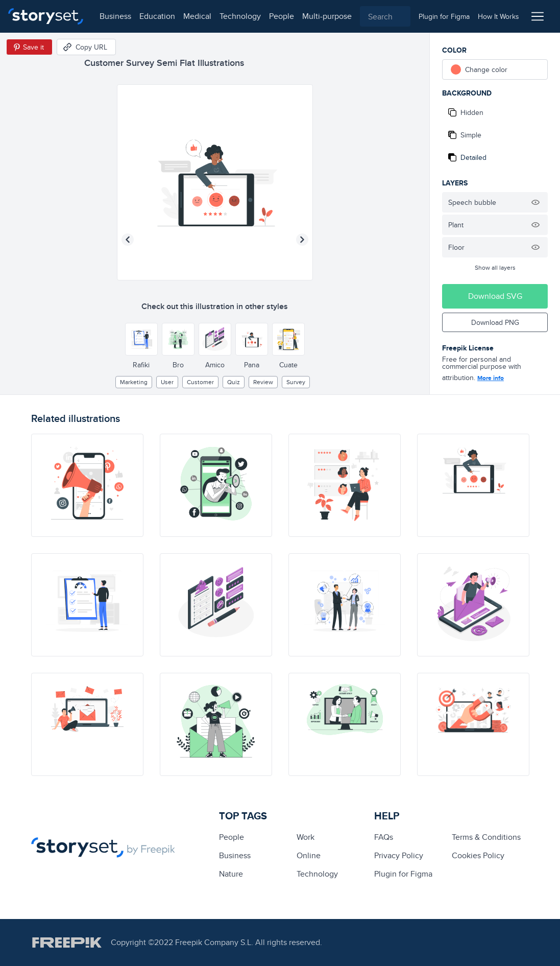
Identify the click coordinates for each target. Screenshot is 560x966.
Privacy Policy (399, 855)
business (115, 16)
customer (200, 382)
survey (296, 382)
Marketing (134, 382)
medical (197, 16)
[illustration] (87, 485)
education (157, 16)
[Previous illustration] (128, 240)
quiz (234, 382)
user (167, 382)
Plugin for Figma (403, 874)
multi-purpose (327, 16)
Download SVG (495, 296)
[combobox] (385, 16)
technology (240, 16)
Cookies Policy (478, 855)
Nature (231, 874)
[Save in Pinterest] (29, 47)
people (282, 16)
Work (306, 837)
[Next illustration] (302, 240)
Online (309, 855)
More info (491, 378)
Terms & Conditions (486, 837)
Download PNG (495, 322)
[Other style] (141, 339)
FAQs (384, 837)
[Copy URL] (86, 47)
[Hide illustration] (535, 202)
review (263, 382)
